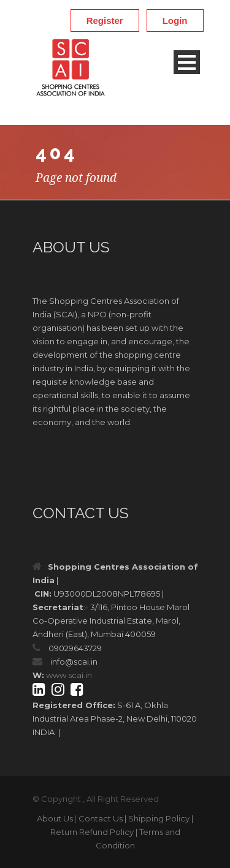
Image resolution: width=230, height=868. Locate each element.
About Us (55, 818)
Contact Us (101, 818)
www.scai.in (69, 675)
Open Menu (187, 62)
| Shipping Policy (157, 818)
